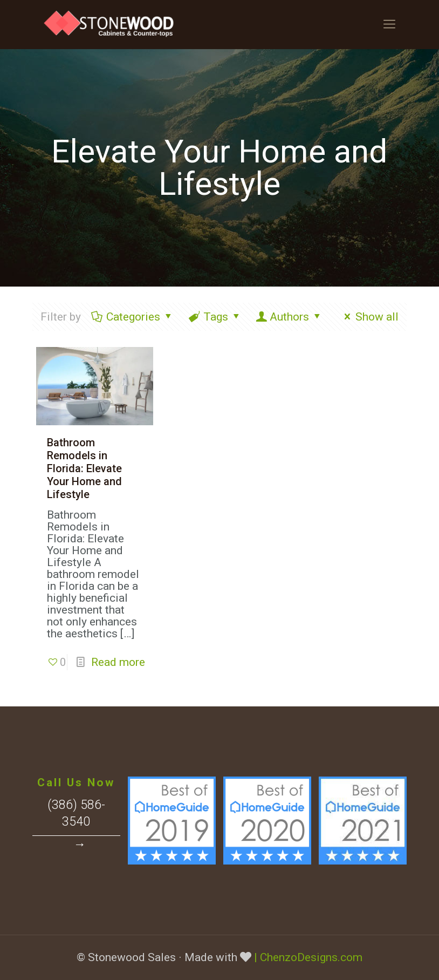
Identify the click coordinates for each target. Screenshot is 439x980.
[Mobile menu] (389, 24)
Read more (118, 662)
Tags (215, 317)
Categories (133, 317)
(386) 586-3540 (76, 813)
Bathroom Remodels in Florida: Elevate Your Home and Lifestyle (84, 468)
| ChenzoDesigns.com (308, 957)
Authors (290, 317)
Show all (369, 317)
